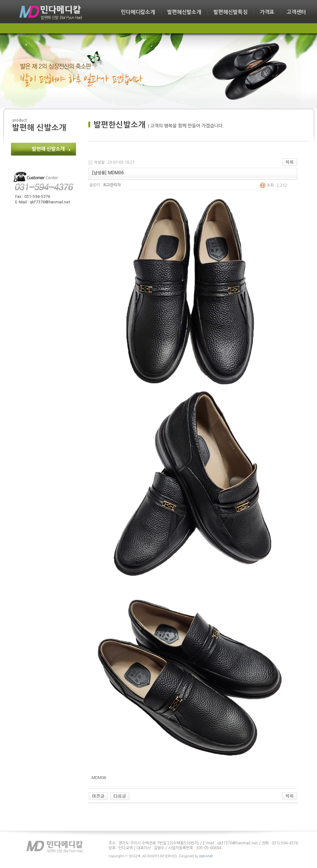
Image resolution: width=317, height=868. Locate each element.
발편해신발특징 (230, 12)
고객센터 (296, 12)
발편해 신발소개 (48, 149)
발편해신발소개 (184, 12)
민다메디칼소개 (138, 12)
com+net (206, 856)
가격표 (267, 12)
